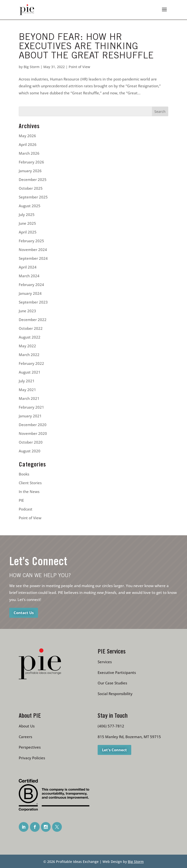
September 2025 (33, 197)
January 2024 (30, 293)
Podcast (26, 509)
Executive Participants (117, 672)
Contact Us (24, 613)
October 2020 (31, 442)
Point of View (79, 67)
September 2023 (33, 302)
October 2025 (31, 188)
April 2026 (28, 144)
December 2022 (33, 320)
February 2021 (31, 407)
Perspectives (30, 747)
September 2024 (33, 258)
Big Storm (32, 67)
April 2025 (28, 232)
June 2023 (27, 311)
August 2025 (30, 206)
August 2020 (30, 451)
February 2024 (31, 285)
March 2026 (29, 153)
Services (105, 662)
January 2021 (30, 416)
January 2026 (30, 171)
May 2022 (27, 346)
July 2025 (27, 215)
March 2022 (29, 355)
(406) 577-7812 (111, 726)
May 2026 (27, 136)
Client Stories (30, 483)
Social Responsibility (115, 694)
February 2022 (31, 363)
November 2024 (33, 250)
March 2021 (29, 398)
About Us (27, 726)
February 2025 (31, 241)
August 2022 (30, 337)
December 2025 (33, 179)
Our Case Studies (112, 683)
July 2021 (27, 381)
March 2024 (29, 276)
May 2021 (27, 390)
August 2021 (30, 372)
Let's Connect (114, 750)
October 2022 (31, 328)
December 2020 (33, 425)
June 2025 (27, 223)
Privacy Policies (32, 758)
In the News (29, 492)
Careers (25, 737)
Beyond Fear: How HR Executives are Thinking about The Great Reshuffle (86, 47)
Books (24, 474)
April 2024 (28, 267)
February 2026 (31, 162)
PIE (21, 500)
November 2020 (33, 433)
